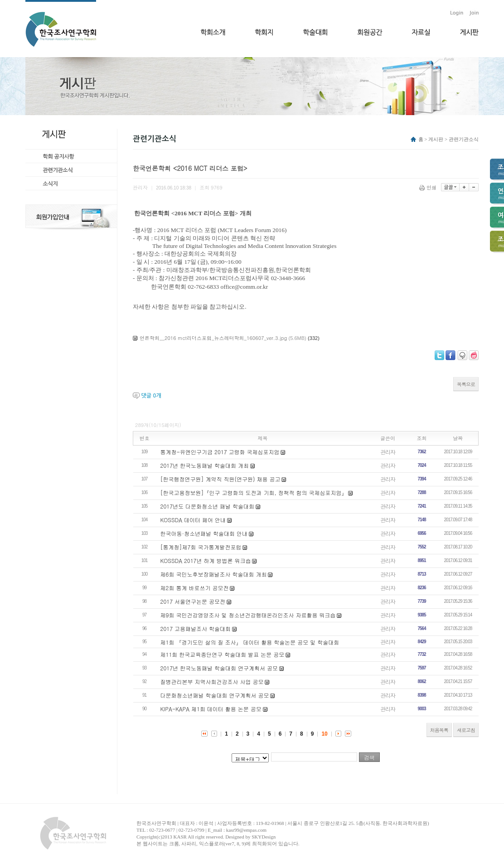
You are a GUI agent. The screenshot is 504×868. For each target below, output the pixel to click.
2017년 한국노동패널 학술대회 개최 (205, 465)
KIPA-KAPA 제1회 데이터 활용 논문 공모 (211, 709)
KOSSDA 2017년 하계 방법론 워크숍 (206, 560)
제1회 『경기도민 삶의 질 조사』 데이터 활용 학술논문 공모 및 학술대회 (250, 642)
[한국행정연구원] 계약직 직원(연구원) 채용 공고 (220, 479)
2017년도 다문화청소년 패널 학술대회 (208, 506)
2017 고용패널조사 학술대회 (196, 628)
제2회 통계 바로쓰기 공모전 (195, 588)
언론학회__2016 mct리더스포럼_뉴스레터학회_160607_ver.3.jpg (213, 338)
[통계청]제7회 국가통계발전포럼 (201, 547)
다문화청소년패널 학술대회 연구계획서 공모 (215, 695)
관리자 (388, 452)
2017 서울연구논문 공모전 (193, 601)
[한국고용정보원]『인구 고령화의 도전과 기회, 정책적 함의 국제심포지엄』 (254, 492)
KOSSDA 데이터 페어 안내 (193, 520)
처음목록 (439, 730)
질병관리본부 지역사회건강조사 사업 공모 (212, 681)
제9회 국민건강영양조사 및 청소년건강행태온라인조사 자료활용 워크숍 (248, 615)
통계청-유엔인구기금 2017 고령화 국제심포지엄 (220, 452)
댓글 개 (151, 396)
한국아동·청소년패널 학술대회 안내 (204, 533)
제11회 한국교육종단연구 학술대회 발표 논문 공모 (223, 654)
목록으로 (466, 384)
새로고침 (466, 730)
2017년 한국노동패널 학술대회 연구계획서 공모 (219, 668)
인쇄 (429, 187)
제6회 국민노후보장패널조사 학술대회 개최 (214, 574)
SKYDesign (264, 837)
